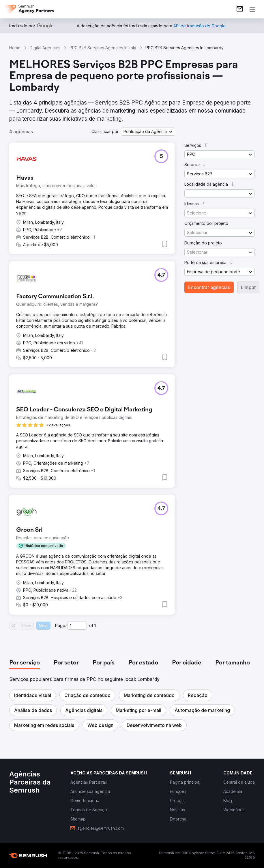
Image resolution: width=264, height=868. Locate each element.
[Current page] (77, 626)
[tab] (25, 663)
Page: (61, 625)
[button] (148, 132)
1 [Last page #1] (95, 625)
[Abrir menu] (252, 9)
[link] (240, 9)
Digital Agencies (45, 48)
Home (15, 48)
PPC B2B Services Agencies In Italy (103, 48)
